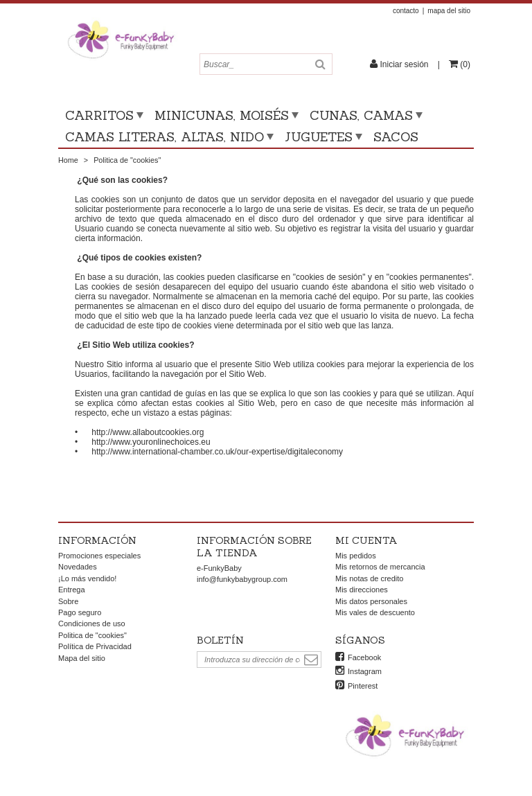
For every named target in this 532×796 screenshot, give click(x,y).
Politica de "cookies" (92, 635)
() (464, 64)
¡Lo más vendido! (87, 578)
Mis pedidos (356, 556)
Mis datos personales (371, 601)
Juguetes (319, 137)
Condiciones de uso (92, 623)
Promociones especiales (99, 556)
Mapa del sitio (82, 658)
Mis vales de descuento (375, 612)
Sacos (396, 137)
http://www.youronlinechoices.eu (151, 442)
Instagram (365, 671)
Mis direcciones (362, 590)
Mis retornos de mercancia (380, 567)
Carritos (99, 115)
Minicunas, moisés (222, 115)
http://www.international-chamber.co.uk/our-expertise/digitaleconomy (217, 452)
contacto (406, 11)
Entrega (72, 590)
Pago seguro (80, 612)
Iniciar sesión (404, 64)
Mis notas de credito (369, 578)
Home (68, 160)
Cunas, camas (361, 115)
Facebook (364, 657)
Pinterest (363, 686)
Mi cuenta (366, 540)
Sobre (68, 601)
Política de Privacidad (95, 646)
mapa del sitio (449, 11)
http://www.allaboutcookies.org (148, 432)
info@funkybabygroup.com (242, 579)
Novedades (78, 567)
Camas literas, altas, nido (165, 137)
